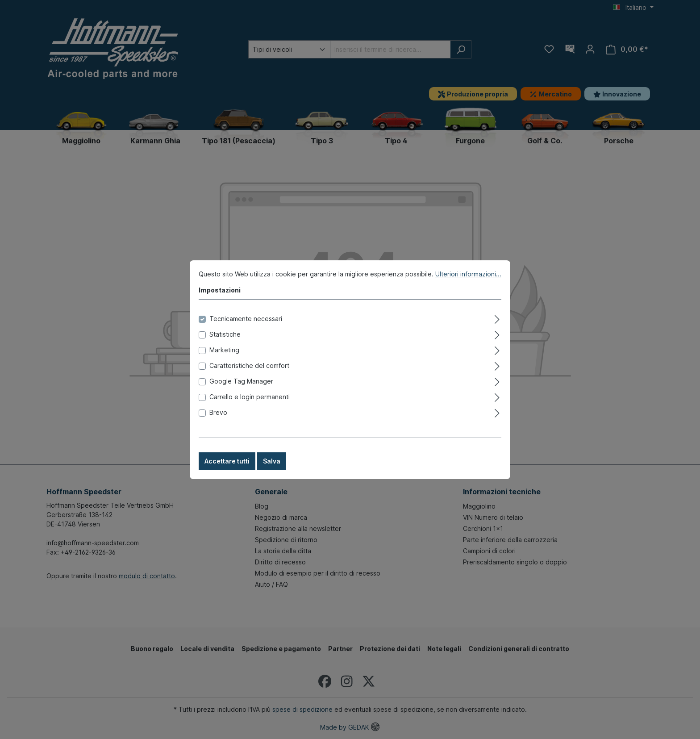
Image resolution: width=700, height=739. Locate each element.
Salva (272, 470)
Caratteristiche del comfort (249, 374)
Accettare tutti (227, 470)
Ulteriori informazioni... (468, 282)
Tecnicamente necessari (246, 327)
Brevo (218, 421)
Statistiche (225, 343)
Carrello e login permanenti (250, 405)
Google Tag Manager (241, 390)
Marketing (224, 358)
